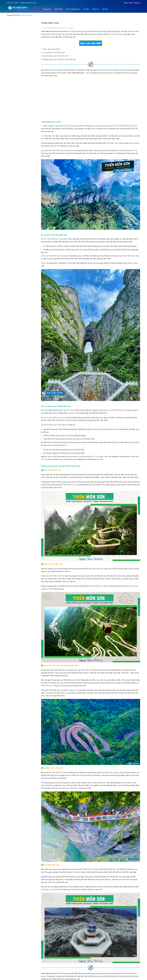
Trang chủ (47, 9)
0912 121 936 (13, 3)
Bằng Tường (133, 263)
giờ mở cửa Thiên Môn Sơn (115, 410)
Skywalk (127, 773)
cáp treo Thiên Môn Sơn (55, 576)
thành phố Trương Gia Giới (70, 126)
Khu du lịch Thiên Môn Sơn (54, 418)
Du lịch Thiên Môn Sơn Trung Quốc (54, 239)
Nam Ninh (80, 250)
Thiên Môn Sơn (47, 31)
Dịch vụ (95, 9)
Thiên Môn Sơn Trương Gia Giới (64, 151)
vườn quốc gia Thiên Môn (67, 788)
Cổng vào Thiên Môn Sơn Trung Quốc (55, 256)
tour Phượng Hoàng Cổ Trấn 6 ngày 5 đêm (92, 457)
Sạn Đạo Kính (107, 773)
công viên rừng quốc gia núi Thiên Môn (109, 126)
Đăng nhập (128, 3)
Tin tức (86, 9)
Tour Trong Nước (73, 9)
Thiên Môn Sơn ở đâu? (52, 49)
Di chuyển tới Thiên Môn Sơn (54, 53)
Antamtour (135, 143)
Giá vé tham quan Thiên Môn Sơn (56, 56)
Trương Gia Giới (116, 34)
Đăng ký (137, 3)
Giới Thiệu (59, 9)
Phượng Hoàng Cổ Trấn (129, 151)
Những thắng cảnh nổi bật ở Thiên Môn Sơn (60, 59)
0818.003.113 (55, 146)
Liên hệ (105, 9)
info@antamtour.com (28, 3)
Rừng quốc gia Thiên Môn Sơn (123, 256)
